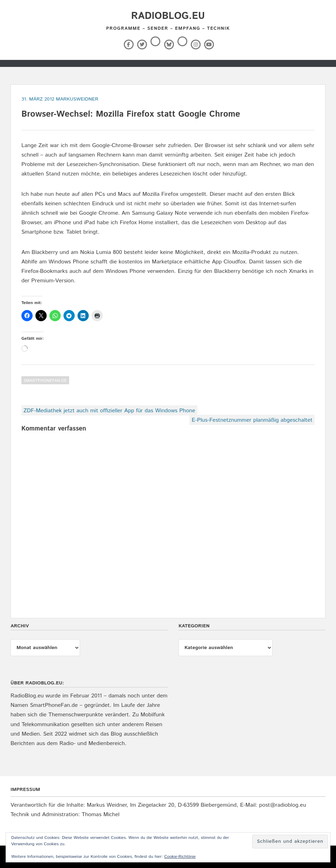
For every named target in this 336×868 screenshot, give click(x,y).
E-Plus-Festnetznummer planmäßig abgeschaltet (252, 420)
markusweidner (77, 99)
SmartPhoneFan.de (45, 381)
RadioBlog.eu (168, 16)
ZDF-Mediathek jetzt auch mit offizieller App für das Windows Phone (109, 411)
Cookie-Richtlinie (180, 857)
